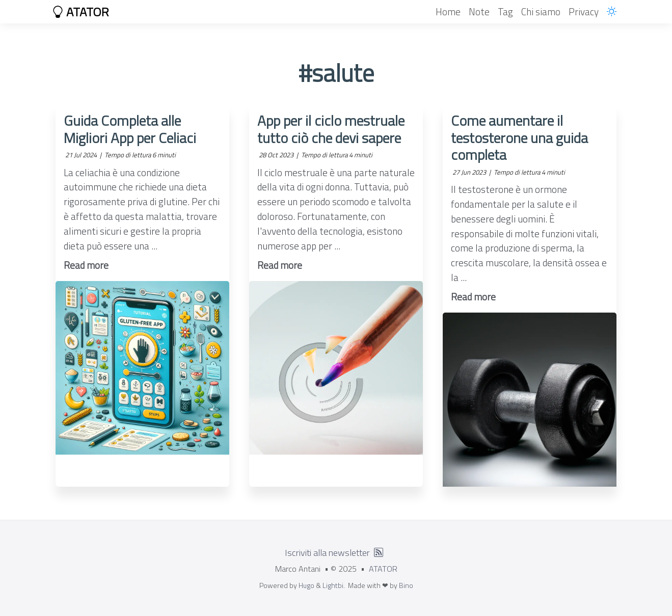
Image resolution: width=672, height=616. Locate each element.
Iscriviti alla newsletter (327, 553)
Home (448, 11)
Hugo (306, 585)
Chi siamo (541, 11)
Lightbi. (334, 585)
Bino (406, 585)
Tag (505, 11)
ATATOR (80, 12)
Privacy (584, 11)
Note (479, 11)
